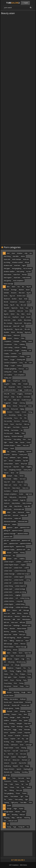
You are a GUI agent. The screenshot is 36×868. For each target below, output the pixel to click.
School (6, 733)
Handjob (9, 476)
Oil (12, 665)
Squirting (6, 726)
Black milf (16, 326)
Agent (24, 265)
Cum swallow (8, 375)
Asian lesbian (26, 278)
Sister (16, 711)
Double (25, 384)
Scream (20, 733)
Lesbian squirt (8, 589)
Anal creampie (17, 259)
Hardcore (7, 503)
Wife (8, 815)
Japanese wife (8, 537)
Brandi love (14, 302)
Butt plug (20, 332)
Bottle (20, 320)
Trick (30, 802)
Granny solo (7, 467)
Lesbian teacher (19, 580)
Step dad (14, 763)
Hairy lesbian (22, 497)
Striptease (19, 742)
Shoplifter (14, 720)
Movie (6, 628)
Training (6, 802)
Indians (14, 524)
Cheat (15, 372)
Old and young (21, 662)
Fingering (7, 436)
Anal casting (20, 271)
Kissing (22, 553)
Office (28, 659)
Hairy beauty (8, 509)
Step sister (28, 723)
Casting (24, 341)
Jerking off (7, 530)
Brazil (22, 317)
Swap (20, 730)
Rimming (16, 692)
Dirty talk (7, 394)
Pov (29, 668)
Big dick (6, 314)
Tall (22, 784)
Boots (6, 296)
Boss (27, 311)
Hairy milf (7, 482)
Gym (5, 461)
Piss (25, 668)
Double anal (28, 390)
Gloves (11, 461)
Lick (17, 598)
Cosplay (6, 353)
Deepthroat (16, 381)
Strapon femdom (9, 769)
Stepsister (27, 733)
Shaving (24, 748)
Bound (28, 317)
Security (6, 745)
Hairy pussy (13, 497)
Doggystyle (7, 403)
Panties (6, 674)
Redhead (23, 699)
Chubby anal (8, 378)
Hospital (15, 491)
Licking (28, 580)
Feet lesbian (15, 430)
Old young (11, 662)
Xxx (8, 824)
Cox (20, 353)
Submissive (14, 745)
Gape (23, 467)
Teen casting (19, 799)
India (14, 512)
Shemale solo (8, 772)
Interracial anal (23, 521)
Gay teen (16, 467)
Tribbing (11, 790)
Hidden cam (7, 485)
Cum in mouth (8, 350)
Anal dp (24, 274)
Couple (13, 366)
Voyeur (21, 809)
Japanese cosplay (9, 549)
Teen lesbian (14, 796)
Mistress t (27, 638)
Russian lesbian (18, 702)
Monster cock (26, 625)
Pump (22, 686)
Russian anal (8, 702)
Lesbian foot (8, 580)
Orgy (23, 659)
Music (6, 641)
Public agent (8, 677)
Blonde (6, 302)
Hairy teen (25, 488)
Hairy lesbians (16, 503)
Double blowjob (26, 400)
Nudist (15, 653)
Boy (18, 314)
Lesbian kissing (25, 598)
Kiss (14, 556)
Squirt (19, 717)
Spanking (7, 714)
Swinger (12, 717)
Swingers (19, 723)
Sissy (20, 714)
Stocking (6, 742)
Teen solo (19, 790)
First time (17, 421)
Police (29, 677)
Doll (5, 400)
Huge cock (7, 500)
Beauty (6, 305)
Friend (11, 442)
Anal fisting (7, 256)
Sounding (25, 772)
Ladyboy (22, 559)
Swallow (6, 720)
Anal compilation (18, 281)
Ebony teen (23, 406)
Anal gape (7, 268)
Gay (8, 451)
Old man (9, 659)
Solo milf (15, 751)
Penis (15, 683)
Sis (5, 754)
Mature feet (7, 635)
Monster (12, 628)
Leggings (18, 595)
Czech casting (8, 347)
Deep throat (27, 387)
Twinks (6, 796)
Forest (29, 442)
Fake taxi (27, 424)
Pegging (18, 671)
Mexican (23, 644)
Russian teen (25, 705)
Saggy (15, 730)
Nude (12, 656)
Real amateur (14, 699)
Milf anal (22, 622)
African (27, 262)
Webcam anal (13, 821)
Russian (9, 692)
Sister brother (24, 751)
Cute (30, 363)
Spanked (13, 733)
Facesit (22, 442)
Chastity (22, 357)
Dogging (20, 394)
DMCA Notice (23, 865)
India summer (8, 518)
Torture (12, 787)
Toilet (11, 784)
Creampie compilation (11, 357)
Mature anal (26, 616)
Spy (5, 736)
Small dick (7, 775)
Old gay (17, 665)
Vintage (9, 809)
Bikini (23, 314)
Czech (30, 341)
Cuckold (9, 338)
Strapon (14, 714)
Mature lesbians (9, 647)
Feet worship (8, 421)
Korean (9, 553)
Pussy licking (8, 683)
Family (19, 415)
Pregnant (18, 668)
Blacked (21, 290)
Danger (15, 403)
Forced (24, 412)
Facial (12, 424)
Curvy (21, 363)
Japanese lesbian (23, 534)
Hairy (16, 476)
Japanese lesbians (26, 543)
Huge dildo (27, 506)
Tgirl (22, 796)
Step (20, 720)
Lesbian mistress (9, 601)
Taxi (27, 784)
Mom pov (22, 635)
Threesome (7, 781)
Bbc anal (23, 305)
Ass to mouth (28, 268)
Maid (13, 613)
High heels (29, 494)
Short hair (11, 754)
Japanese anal (15, 540)
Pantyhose (10, 668)
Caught (17, 350)
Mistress (17, 616)
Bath (23, 326)
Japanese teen (14, 543)
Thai (28, 781)
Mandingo (17, 625)
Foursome (25, 427)
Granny (14, 451)
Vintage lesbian (8, 812)
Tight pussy (14, 802)
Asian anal (7, 259)
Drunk (9, 381)
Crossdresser (8, 344)
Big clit (12, 305)
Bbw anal (22, 293)
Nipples (6, 656)
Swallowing (7, 766)
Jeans (5, 543)
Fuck (29, 439)
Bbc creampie (8, 323)
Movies (15, 650)
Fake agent (7, 427)
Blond (13, 332)
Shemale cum (26, 760)
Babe (14, 320)
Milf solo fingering (9, 638)
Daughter (7, 384)
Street (22, 745)
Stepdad (15, 766)
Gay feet (26, 461)
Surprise (13, 739)
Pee (16, 674)
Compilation (7, 341)
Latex (15, 559)
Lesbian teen (8, 577)
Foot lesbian (8, 439)
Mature (15, 610)
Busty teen (7, 320)
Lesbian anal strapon (22, 607)
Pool (27, 686)
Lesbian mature (18, 583)
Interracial (21, 512)
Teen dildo (23, 802)
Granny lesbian (8, 464)
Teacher (22, 781)
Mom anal (14, 622)
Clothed (19, 366)
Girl (17, 473)
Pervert (16, 686)
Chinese (16, 338)
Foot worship (8, 418)
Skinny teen (16, 760)
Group (6, 458)
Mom (8, 610)
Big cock (12, 296)
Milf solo (6, 622)
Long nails (19, 601)
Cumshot (14, 353)
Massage (26, 610)
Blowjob (6, 290)
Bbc (23, 287)
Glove (12, 473)
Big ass (29, 287)
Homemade (7, 479)
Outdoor (6, 665)
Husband (15, 500)
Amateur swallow (9, 271)
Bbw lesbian (28, 320)
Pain (12, 674)
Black (20, 299)
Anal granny (7, 281)
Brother (14, 299)
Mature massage (21, 647)
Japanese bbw (20, 546)
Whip (13, 818)
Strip (13, 742)
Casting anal (8, 372)
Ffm (25, 418)
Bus (19, 287)
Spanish (19, 769)
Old (5, 662)
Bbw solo (20, 311)
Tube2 (13, 3)
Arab (26, 253)
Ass (31, 253)
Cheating (24, 350)
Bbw (8, 287)
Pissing (12, 671)
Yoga (14, 827)
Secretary (26, 736)
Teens (17, 784)
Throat (18, 793)
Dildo (19, 384)
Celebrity (22, 344)
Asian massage (8, 284)
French (6, 424)
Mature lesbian (22, 628)
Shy (23, 739)
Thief (27, 796)
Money (19, 613)
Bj (31, 308)
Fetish (12, 448)
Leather (27, 568)
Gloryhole (7, 455)
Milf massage (8, 644)
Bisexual (22, 302)
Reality (17, 708)
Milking (12, 641)
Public (6, 671)
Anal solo (26, 259)
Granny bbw (27, 470)
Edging (22, 409)
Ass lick (28, 271)
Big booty (28, 332)
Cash (28, 357)
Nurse (21, 653)
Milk (14, 619)
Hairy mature (16, 488)
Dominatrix (27, 397)
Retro (29, 692)
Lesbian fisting (8, 586)
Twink (6, 787)
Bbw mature (8, 335)
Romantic (28, 702)
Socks (17, 748)
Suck (21, 766)
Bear (27, 308)
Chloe (23, 338)
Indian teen (7, 515)
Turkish (29, 787)
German (29, 451)
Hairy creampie (27, 503)
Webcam (22, 815)
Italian (28, 512)
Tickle (6, 784)
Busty (22, 308)
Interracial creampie (10, 521)
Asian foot (17, 274)
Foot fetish (16, 427)
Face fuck (19, 424)
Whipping (7, 818)
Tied (18, 787)
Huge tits (23, 500)
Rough (23, 692)
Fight (5, 442)
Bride (26, 299)
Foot (25, 415)
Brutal (29, 302)
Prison (12, 680)
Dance (19, 387)
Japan (16, 527)
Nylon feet (28, 653)
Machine (14, 632)
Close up (21, 369)
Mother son (20, 641)
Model (15, 635)
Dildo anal (16, 400)
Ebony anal (14, 409)
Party (25, 671)
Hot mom (23, 479)
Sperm (26, 742)
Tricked (24, 793)
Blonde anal (7, 326)
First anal (25, 421)
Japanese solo (21, 549)
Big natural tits (8, 329)
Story (5, 723)
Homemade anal (19, 509)
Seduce (6, 739)
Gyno (19, 458)
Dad (5, 387)
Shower (10, 736)
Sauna (27, 726)
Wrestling (15, 815)
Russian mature (9, 695)
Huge (5, 506)
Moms (16, 644)
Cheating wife (21, 360)
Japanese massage (10, 534)
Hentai (22, 476)
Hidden (15, 479)
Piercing (18, 680)
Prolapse (23, 674)
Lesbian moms (8, 595)
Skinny (6, 717)
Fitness (6, 448)
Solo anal (23, 754)
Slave (25, 714)
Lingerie (23, 565)
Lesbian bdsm (8, 592)
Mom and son (8, 616)
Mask (27, 641)
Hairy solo (7, 488)
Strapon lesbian (9, 748)
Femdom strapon (9, 445)
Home (15, 485)
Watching (27, 818)
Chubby (24, 347)
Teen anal (21, 778)
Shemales (27, 730)
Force (16, 418)
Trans (14, 778)
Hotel (13, 482)
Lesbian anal (8, 568)
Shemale (10, 711)
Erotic (30, 406)
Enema (15, 406)
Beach (28, 290)
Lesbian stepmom (20, 586)
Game (17, 464)
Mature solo (8, 625)
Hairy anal (20, 482)
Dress (13, 394)
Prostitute (22, 677)
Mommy (6, 632)
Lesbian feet (27, 562)
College (6, 366)
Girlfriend (12, 458)
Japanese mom (25, 527)
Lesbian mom (18, 568)
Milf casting (7, 650)
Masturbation (26, 619)
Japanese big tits (9, 546)
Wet (5, 821)
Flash (23, 433)
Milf (20, 610)
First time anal (8, 433)
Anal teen (17, 265)
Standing (17, 772)
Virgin (15, 809)
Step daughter (22, 757)
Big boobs (15, 308)
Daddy (14, 384)
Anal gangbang (17, 268)
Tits (5, 799)
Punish (6, 680)
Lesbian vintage (9, 607)
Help (11, 506)
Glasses (6, 473)
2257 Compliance (14, 865)
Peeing (21, 683)
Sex (17, 754)
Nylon (9, 653)
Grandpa (25, 458)
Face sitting (17, 439)
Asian (13, 253)
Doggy (20, 390)
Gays (5, 470)
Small (13, 726)
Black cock (7, 317)
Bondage (14, 290)
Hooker (21, 494)
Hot (20, 485)
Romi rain (7, 705)
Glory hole (24, 464)
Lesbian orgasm (19, 577)
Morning (21, 632)
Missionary (7, 619)
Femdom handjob (17, 436)
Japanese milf (26, 540)
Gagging (29, 467)
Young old (21, 827)
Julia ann (6, 540)
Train (23, 787)
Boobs (29, 314)
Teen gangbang (9, 793)
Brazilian (6, 332)
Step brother (23, 763)
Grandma (18, 461)
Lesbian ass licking (20, 592)
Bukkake (6, 293)
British (13, 314)
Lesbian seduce (9, 598)
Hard (25, 485)
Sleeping (22, 711)
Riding (6, 699)
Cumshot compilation (10, 363)
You (28, 827)
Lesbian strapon (9, 562)
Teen (8, 778)
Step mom (26, 717)
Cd (27, 369)
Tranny (15, 781)
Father (19, 445)
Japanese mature (17, 530)
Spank (26, 720)
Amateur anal (8, 265)
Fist (21, 418)
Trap (5, 790)
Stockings (20, 726)
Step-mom (7, 751)
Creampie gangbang (10, 369)
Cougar (12, 360)
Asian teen (17, 278)
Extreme (6, 409)
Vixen (24, 812)
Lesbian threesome (20, 571)
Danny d (6, 397)
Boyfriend (16, 317)
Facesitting (12, 415)
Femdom (10, 412)
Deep (13, 397)
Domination (28, 394)
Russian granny (8, 708)
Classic (6, 360)
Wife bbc (19, 818)
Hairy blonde (18, 506)
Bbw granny (28, 323)
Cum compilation (19, 375)
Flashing (6, 430)
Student (14, 757)
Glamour (14, 455)
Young (9, 827)
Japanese (10, 527)
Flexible (17, 433)
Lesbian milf (7, 583)
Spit (27, 739)
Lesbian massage (9, 574)
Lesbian (9, 559)
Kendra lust (7, 556)
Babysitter (12, 311)
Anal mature (8, 274)
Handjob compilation (10, 494)
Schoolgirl (29, 745)
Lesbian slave (8, 571)
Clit (26, 363)
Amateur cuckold (17, 262)
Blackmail (7, 299)
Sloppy (27, 766)
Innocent (16, 515)
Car (30, 350)
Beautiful (7, 308)
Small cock (7, 760)
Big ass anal (18, 323)
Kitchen (16, 553)
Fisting (30, 412)
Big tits (29, 293)
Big (18, 305)
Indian (9, 512)
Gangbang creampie (15, 470)
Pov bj (6, 689)
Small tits (18, 736)
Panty (25, 680)
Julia (29, 549)
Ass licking (7, 262)
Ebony (9, 406)
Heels (5, 497)
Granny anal (23, 455)
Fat (22, 430)
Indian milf (18, 518)
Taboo (28, 778)
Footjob (17, 412)
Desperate (12, 387)
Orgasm (17, 659)
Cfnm (16, 344)
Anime (23, 256)
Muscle (19, 638)
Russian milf (16, 705)
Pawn (15, 677)
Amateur (20, 253)
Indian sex (7, 524)
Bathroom (17, 335)
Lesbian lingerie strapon (11, 565)
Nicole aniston (20, 656)
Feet (5, 415)
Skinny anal (7, 730)
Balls (5, 311)
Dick (10, 400)
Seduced (6, 763)
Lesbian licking (20, 604)
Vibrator (18, 812)
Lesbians (19, 562)
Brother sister (21, 296)
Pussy (29, 674)
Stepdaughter (28, 769)
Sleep (29, 711)
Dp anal (19, 397)
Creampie (16, 341)
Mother (26, 613)
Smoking (12, 723)
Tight (26, 799)
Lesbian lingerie (9, 604)
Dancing (22, 403)
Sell (19, 739)
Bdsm (14, 287)
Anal (8, 253)
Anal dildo (16, 256)
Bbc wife (27, 329)
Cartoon (17, 347)
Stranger (6, 757)
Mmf (19, 619)
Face (24, 439)
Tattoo (10, 799)
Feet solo (26, 445)
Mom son (7, 613)
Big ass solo (19, 329)
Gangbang (21, 451)
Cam (21, 372)
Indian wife (24, 515)
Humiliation (7, 491)
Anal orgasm (8, 278)
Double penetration (10, 390)
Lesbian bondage (20, 589)
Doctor (24, 381)
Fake (16, 442)
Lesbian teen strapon (23, 574)
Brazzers (14, 293)
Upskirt (9, 805)
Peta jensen (7, 686)
